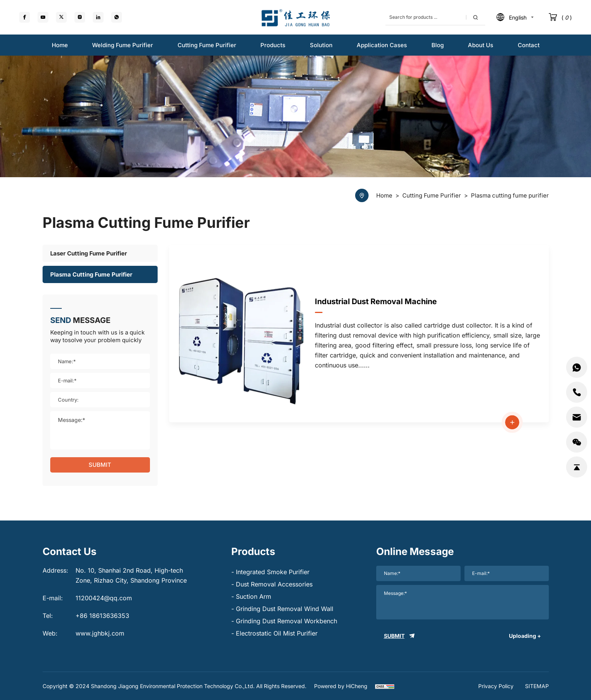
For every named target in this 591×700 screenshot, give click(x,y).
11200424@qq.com (104, 598)
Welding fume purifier (123, 45)
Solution (321, 45)
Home (60, 45)
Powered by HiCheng (341, 686)
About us (481, 45)
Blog (438, 45)
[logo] (296, 17)
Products (273, 45)
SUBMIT (100, 465)
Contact (529, 45)
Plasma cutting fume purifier (91, 274)
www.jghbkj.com (100, 633)
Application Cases (382, 45)
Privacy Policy (496, 686)
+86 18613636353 (102, 616)
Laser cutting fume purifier (89, 253)
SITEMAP (537, 686)
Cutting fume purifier (207, 45)
